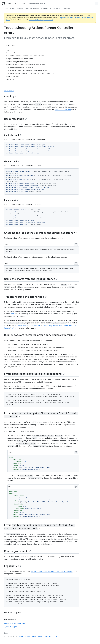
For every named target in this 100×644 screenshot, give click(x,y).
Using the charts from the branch (31, 279)
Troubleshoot (65, 8)
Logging (10, 96)
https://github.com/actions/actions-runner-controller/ (52, 571)
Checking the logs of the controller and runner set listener (41, 233)
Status (34, 636)
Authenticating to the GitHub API (28, 325)
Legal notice (9, 90)
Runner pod (11, 200)
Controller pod (13, 135)
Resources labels (15, 119)
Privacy (27, 636)
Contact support (11, 627)
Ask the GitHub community (14, 624)
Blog (57, 636)
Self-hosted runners (32, 8)
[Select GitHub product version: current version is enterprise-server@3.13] (33, 3)
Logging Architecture (63, 109)
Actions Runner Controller (50, 8)
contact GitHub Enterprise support (41, 20)
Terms (21, 636)
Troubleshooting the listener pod (25, 297)
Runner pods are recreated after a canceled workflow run (40, 335)
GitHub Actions (10, 8)
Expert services (49, 636)
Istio (12, 314)
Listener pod (12, 161)
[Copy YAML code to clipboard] (76, 452)
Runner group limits (17, 551)
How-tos (20, 8)
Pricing (40, 636)
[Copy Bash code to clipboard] (76, 244)
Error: (34, 374)
